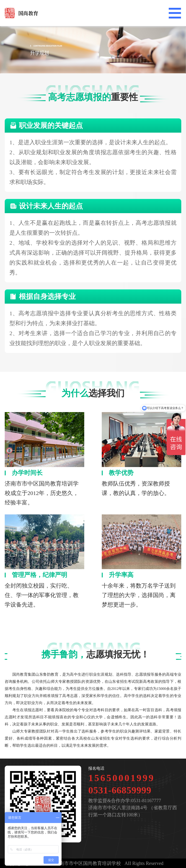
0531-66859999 (120, 790)
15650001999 (122, 778)
